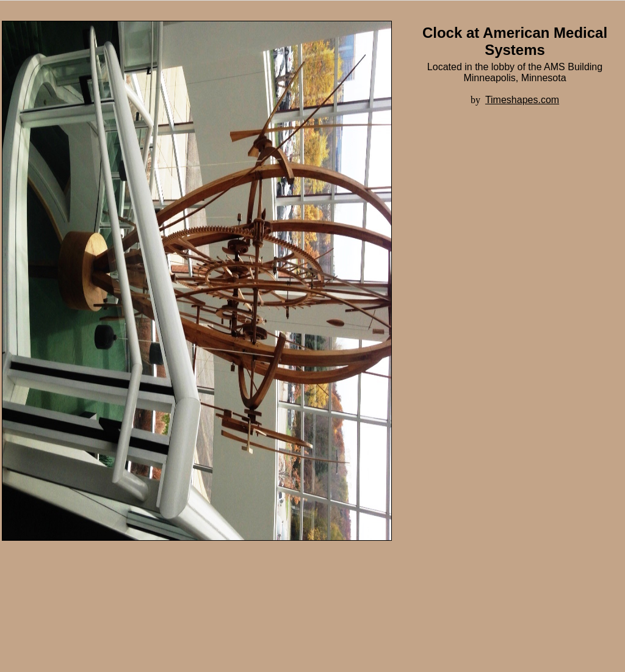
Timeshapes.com (522, 100)
